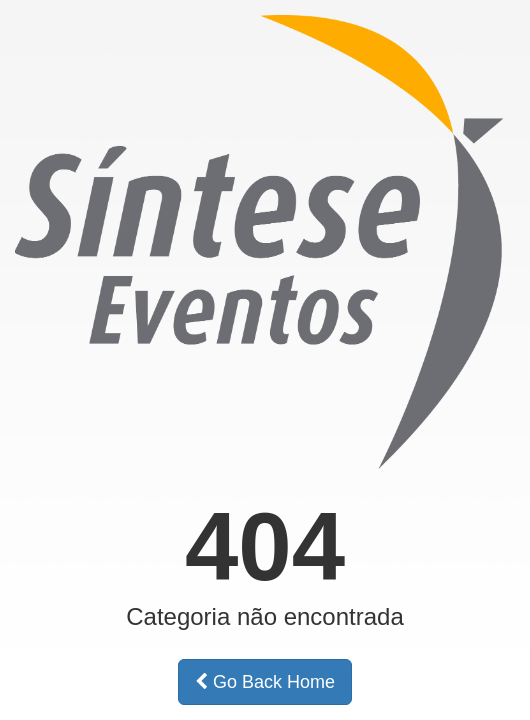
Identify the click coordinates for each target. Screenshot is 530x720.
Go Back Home (265, 682)
